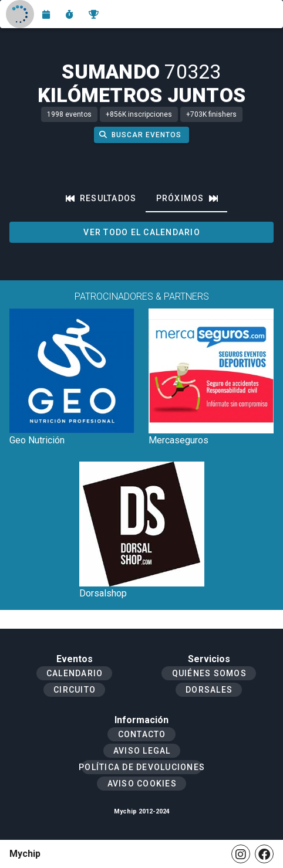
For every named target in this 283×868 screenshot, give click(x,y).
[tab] (101, 198)
